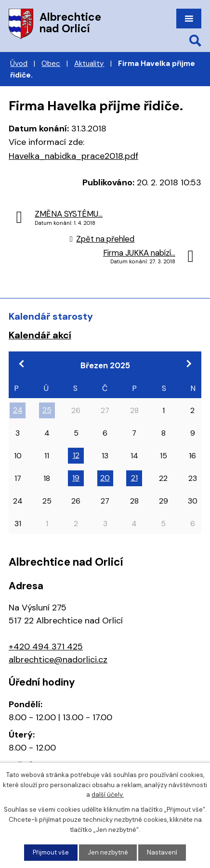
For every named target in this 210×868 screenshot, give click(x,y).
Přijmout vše (51, 852)
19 (76, 478)
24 (18, 410)
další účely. (108, 795)
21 (134, 478)
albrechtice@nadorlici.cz (58, 660)
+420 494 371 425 (46, 647)
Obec (51, 64)
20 (105, 478)
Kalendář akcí (40, 335)
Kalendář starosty (51, 316)
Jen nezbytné (108, 852)
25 (47, 410)
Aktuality (89, 64)
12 (76, 455)
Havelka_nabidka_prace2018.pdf (73, 156)
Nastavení (162, 852)
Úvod (19, 64)
